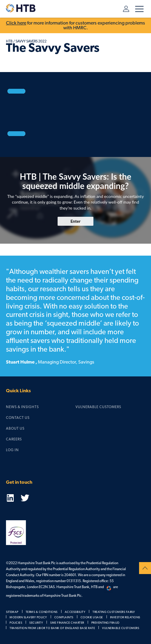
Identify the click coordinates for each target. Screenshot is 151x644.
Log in (126, 9)
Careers (14, 439)
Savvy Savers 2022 (31, 41)
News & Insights (22, 407)
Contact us (18, 418)
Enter (75, 221)
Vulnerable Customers (98, 407)
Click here (16, 23)
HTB (9, 41)
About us (15, 428)
